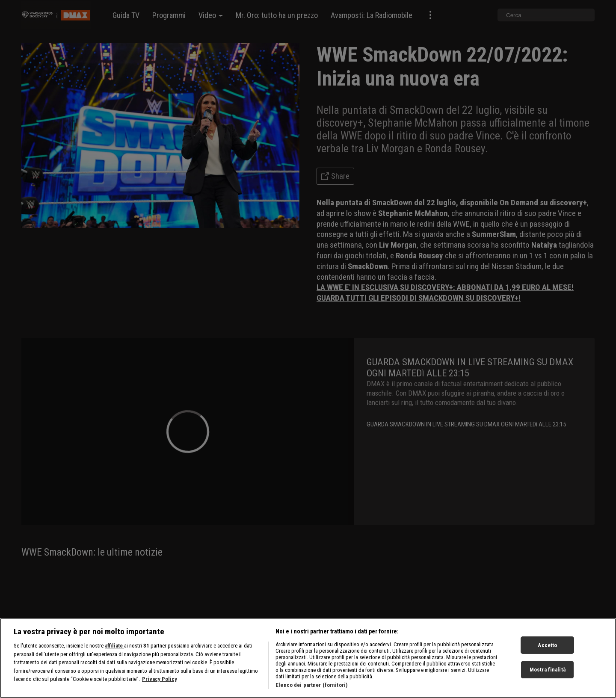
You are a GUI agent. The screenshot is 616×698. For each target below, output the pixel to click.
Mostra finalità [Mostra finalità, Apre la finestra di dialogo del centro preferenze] (548, 677)
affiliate (114, 653)
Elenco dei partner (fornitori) (311, 693)
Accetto (547, 653)
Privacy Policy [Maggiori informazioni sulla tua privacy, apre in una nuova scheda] (160, 687)
